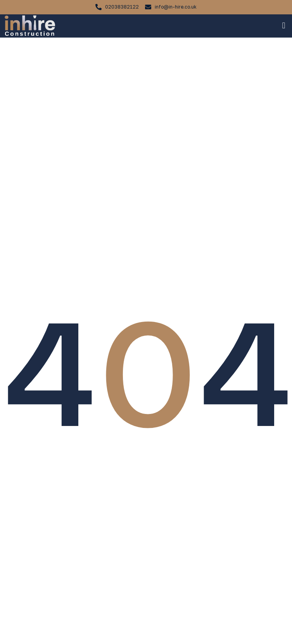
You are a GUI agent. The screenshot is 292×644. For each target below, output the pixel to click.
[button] (284, 26)
